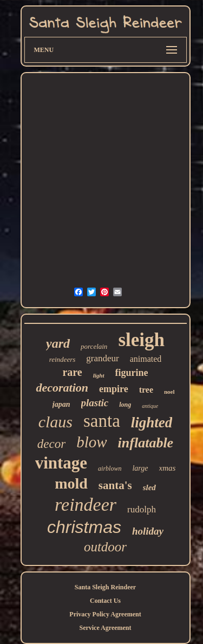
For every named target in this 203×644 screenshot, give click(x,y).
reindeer (86, 505)
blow (91, 442)
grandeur (102, 358)
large (140, 468)
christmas (84, 527)
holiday (148, 531)
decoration (62, 388)
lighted (152, 422)
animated (146, 359)
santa (102, 421)
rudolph (142, 509)
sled (149, 487)
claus (55, 422)
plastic (95, 403)
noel (169, 392)
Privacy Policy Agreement (105, 614)
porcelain (94, 346)
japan (61, 404)
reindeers (63, 359)
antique (150, 406)
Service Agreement (105, 628)
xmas (168, 468)
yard (58, 343)
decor (51, 444)
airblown (110, 469)
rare (72, 372)
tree (146, 390)
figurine (132, 373)
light (99, 375)
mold (71, 483)
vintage (61, 463)
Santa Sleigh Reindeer (105, 587)
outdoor (105, 547)
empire (114, 389)
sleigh (141, 340)
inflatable (146, 443)
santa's (115, 485)
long (125, 405)
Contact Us (105, 601)
